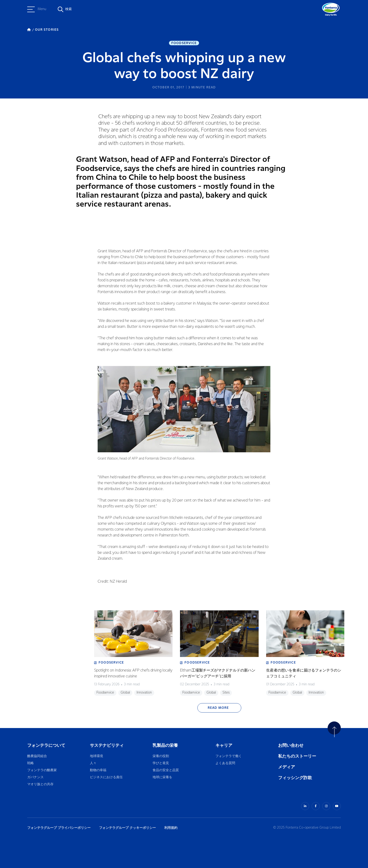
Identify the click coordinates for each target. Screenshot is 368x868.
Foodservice (184, 43)
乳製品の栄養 (165, 745)
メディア (287, 767)
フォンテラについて (46, 745)
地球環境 (96, 756)
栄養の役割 (161, 756)
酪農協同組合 (37, 756)
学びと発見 (161, 763)
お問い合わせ (291, 745)
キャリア (224, 745)
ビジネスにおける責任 (106, 777)
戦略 (31, 763)
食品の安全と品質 (166, 770)
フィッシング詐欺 (295, 778)
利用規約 (171, 828)
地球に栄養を (162, 777)
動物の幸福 (98, 770)
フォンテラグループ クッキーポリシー (127, 828)
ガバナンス (35, 777)
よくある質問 (226, 763)
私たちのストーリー (297, 756)
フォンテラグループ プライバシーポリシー (59, 828)
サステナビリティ (107, 745)
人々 (93, 763)
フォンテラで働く (229, 756)
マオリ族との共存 (40, 784)
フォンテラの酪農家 (42, 770)
